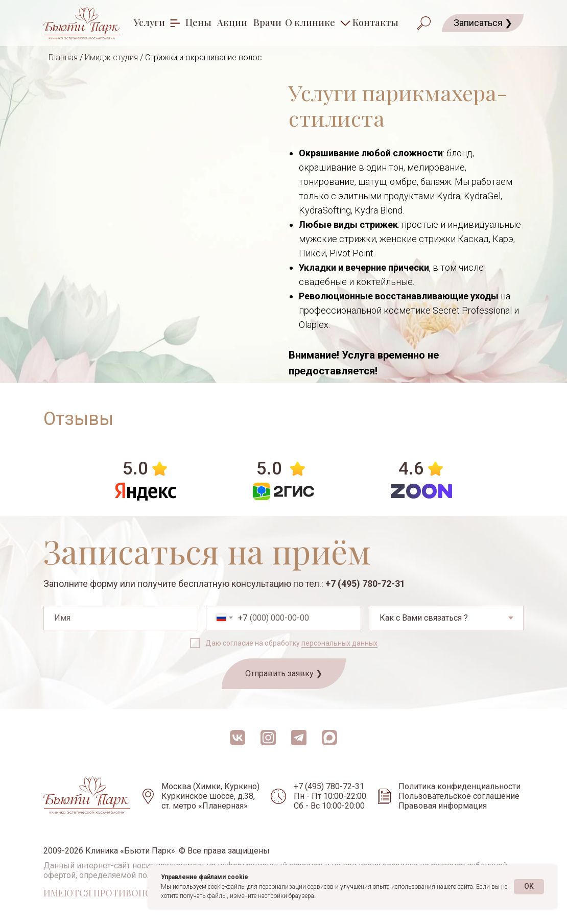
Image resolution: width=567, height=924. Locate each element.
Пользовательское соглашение (459, 796)
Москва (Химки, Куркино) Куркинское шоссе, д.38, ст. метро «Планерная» (210, 796)
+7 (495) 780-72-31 (365, 584)
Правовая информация (443, 806)
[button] (483, 23)
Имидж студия (111, 57)
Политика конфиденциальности (459, 786)
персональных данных (339, 643)
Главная (63, 57)
